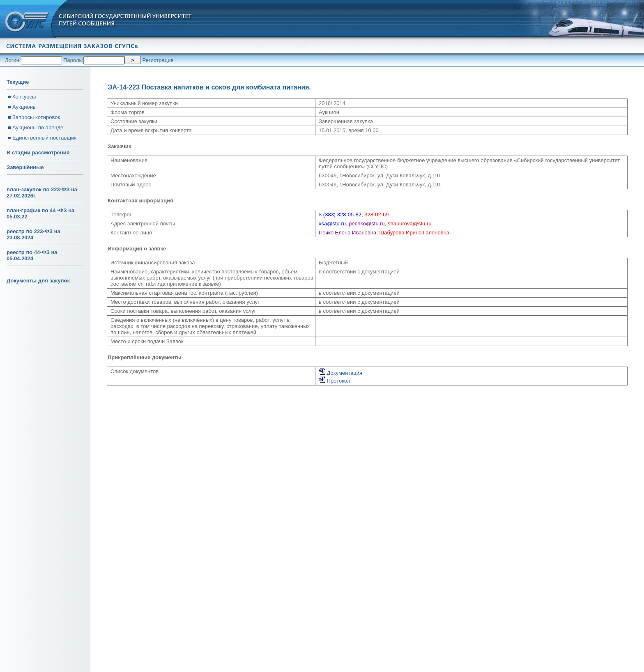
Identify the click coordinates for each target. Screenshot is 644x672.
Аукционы (24, 107)
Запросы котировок (36, 117)
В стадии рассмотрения (38, 153)
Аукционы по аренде (38, 127)
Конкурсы (24, 97)
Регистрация (158, 60)
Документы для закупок (38, 281)
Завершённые (25, 167)
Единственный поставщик (44, 138)
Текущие (18, 82)
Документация (340, 373)
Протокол (335, 381)
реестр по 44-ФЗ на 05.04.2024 (32, 255)
